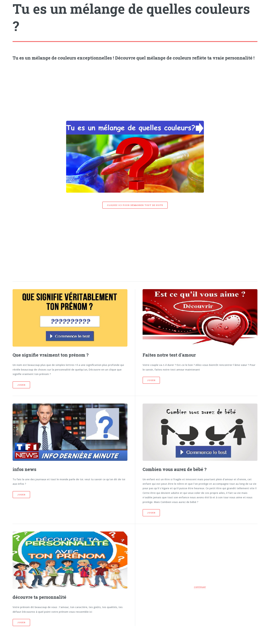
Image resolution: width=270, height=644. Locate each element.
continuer (200, 587)
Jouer (21, 385)
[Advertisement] (135, 90)
